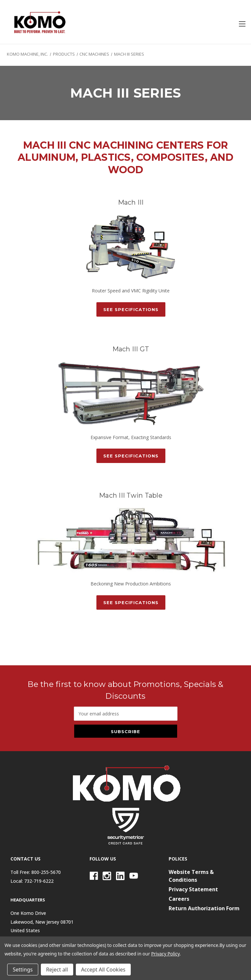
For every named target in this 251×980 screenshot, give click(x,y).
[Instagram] (107, 876)
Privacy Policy (165, 954)
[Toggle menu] (242, 24)
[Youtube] (134, 876)
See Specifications (131, 309)
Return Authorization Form (204, 908)
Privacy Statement (193, 889)
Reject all (57, 970)
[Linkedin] (120, 876)
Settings (23, 970)
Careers (179, 899)
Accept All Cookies (103, 970)
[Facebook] (94, 876)
